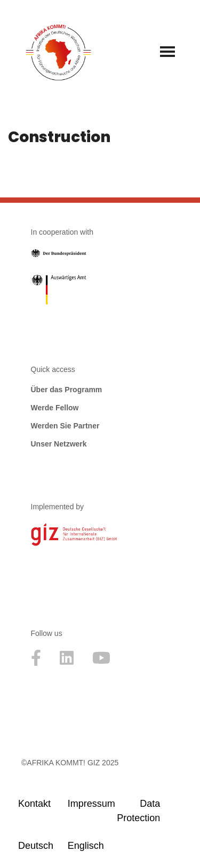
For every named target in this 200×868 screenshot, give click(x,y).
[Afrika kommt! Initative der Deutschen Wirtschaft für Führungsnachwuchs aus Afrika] (58, 51)
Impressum (88, 804)
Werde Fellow (55, 408)
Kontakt (34, 804)
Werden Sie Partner (65, 426)
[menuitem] (38, 846)
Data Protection (137, 811)
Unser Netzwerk (59, 444)
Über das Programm (67, 390)
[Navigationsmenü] (167, 52)
